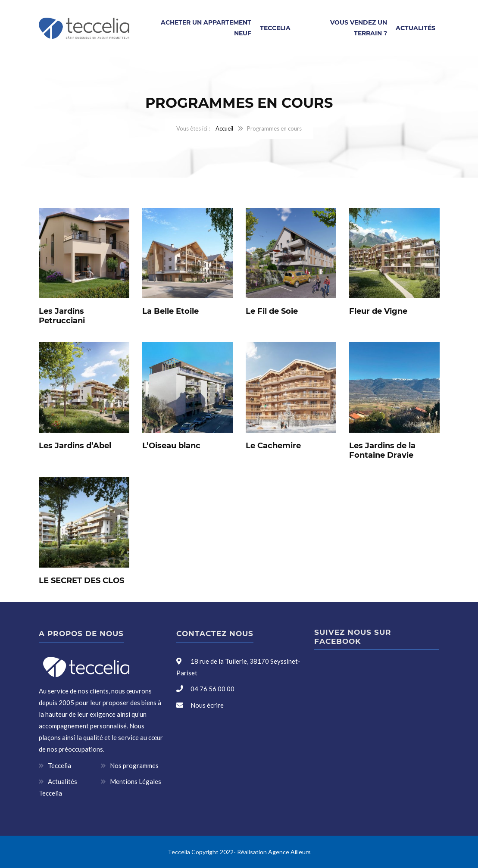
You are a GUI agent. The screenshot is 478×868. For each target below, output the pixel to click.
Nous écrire (207, 705)
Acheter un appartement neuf (206, 28)
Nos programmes (134, 765)
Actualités (416, 28)
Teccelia (275, 28)
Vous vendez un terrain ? (359, 28)
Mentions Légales (136, 781)
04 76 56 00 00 (212, 689)
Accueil (224, 128)
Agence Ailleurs (289, 852)
